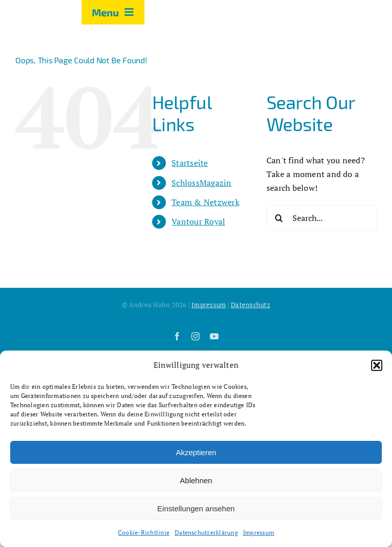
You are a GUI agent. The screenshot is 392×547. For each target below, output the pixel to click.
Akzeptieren (196, 452)
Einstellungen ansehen (196, 508)
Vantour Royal (198, 221)
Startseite (190, 163)
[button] (377, 365)
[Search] (279, 218)
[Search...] (322, 218)
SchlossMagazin (201, 183)
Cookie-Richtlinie (144, 532)
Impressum (259, 532)
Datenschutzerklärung (206, 532)
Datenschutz (250, 305)
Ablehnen (196, 480)
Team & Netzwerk (205, 202)
